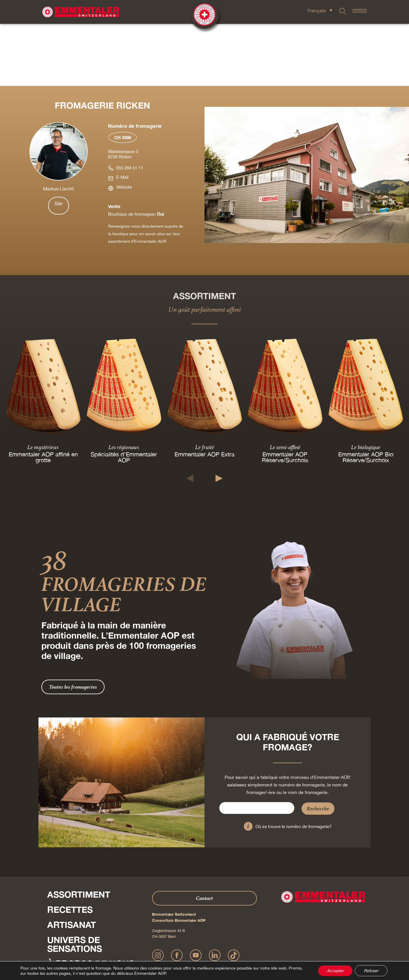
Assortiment (79, 832)
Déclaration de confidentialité (206, 949)
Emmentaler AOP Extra (204, 392)
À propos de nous (91, 902)
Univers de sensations (75, 882)
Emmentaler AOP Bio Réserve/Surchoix (366, 395)
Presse (54, 929)
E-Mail (122, 115)
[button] (190, 416)
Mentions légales (168, 949)
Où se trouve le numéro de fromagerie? (293, 764)
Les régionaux (124, 385)
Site (59, 141)
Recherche (318, 746)
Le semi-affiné (285, 385)
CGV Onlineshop (244, 949)
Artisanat (72, 863)
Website (124, 125)
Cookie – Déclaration (276, 949)
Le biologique (366, 385)
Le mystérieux (43, 385)
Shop (59, 917)
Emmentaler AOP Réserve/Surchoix (285, 395)
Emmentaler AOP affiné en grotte (43, 395)
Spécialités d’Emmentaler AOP (124, 395)
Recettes (70, 848)
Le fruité (204, 385)
